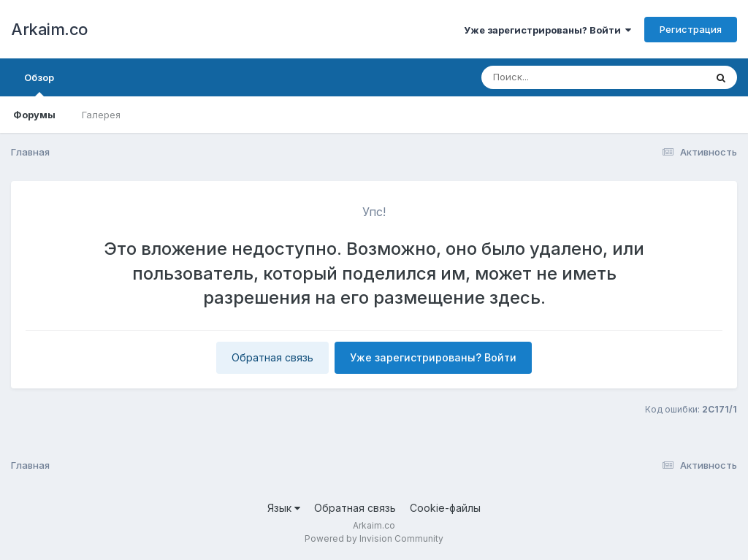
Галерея (101, 115)
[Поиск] (565, 77)
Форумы (34, 115)
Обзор (39, 84)
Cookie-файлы (445, 508)
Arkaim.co (49, 29)
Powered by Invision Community (374, 538)
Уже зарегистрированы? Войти (547, 30)
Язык (284, 508)
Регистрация (691, 29)
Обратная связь (272, 357)
